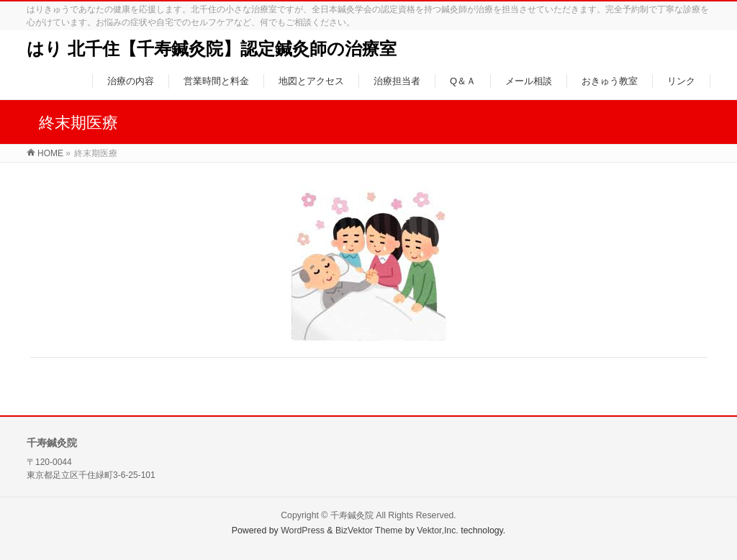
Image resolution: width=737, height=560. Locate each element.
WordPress (303, 530)
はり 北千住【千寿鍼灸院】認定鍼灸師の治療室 (212, 49)
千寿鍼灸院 (352, 515)
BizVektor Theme (369, 530)
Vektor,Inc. (438, 530)
